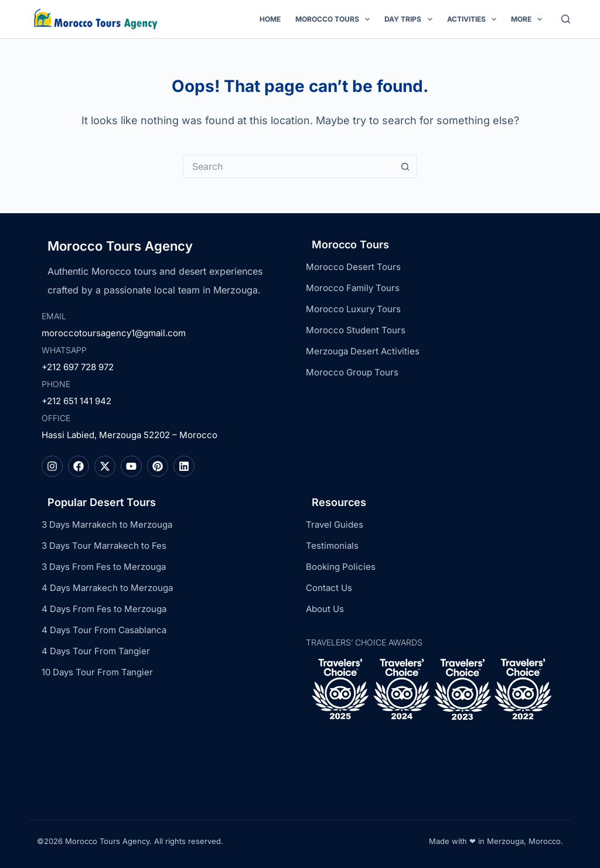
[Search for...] (288, 166)
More (529, 19)
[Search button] (405, 166)
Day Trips (410, 19)
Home (270, 19)
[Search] (566, 19)
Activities (474, 19)
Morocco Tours (335, 19)
